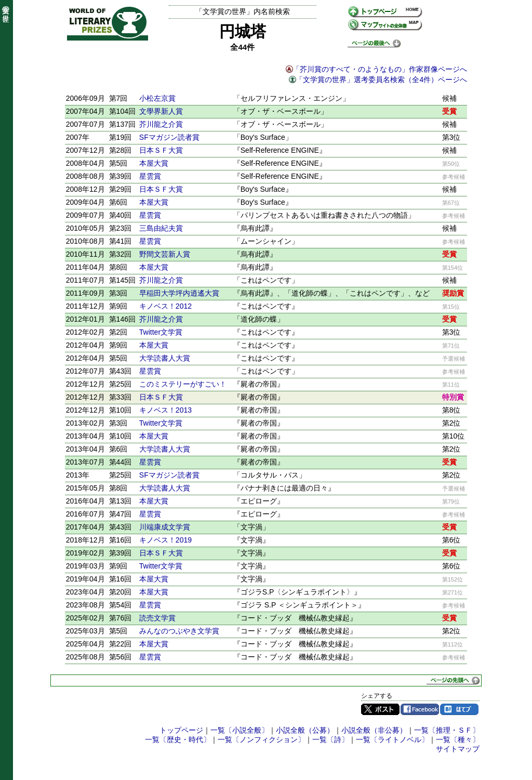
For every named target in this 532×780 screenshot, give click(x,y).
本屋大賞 (154, 163)
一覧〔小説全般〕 (240, 730)
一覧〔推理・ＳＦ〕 (447, 730)
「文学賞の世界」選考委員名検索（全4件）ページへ (381, 80)
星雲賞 (150, 176)
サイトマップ (458, 749)
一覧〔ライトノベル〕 (392, 739)
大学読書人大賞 (165, 358)
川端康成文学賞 (165, 527)
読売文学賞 (157, 618)
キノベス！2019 (165, 540)
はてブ (459, 709)
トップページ (181, 730)
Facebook (420, 709)
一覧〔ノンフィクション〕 (261, 739)
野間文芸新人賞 (165, 254)
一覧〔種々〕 (458, 739)
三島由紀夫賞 (161, 228)
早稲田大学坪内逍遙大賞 (179, 293)
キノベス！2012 (165, 306)
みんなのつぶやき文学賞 (179, 631)
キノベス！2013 (165, 410)
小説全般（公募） (305, 730)
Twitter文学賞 (161, 332)
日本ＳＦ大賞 (161, 150)
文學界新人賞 (161, 111)
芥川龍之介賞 (161, 124)
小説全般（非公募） (374, 730)
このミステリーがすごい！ (183, 384)
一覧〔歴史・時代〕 (178, 739)
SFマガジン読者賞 (169, 137)
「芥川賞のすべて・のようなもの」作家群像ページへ (380, 69)
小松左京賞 (157, 98)
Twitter (380, 709)
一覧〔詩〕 (330, 739)
